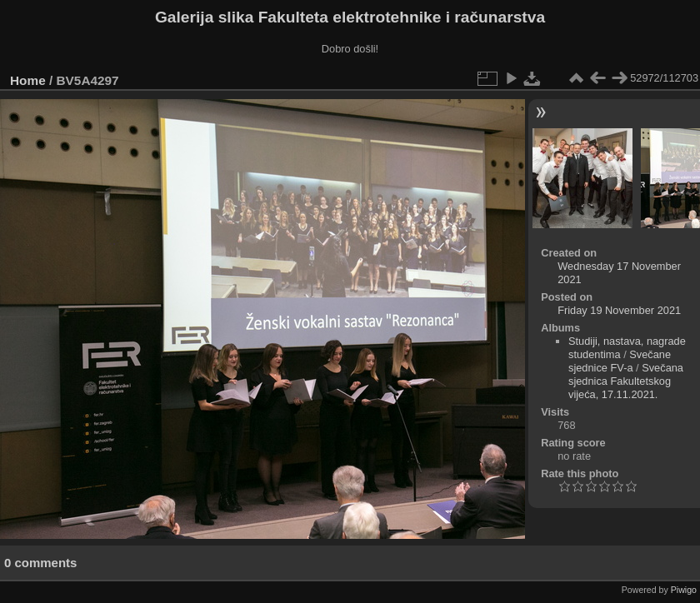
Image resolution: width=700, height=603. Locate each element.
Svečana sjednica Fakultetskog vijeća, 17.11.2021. (626, 381)
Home (28, 80)
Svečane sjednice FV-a (620, 361)
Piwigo (684, 590)
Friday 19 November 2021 (619, 310)
